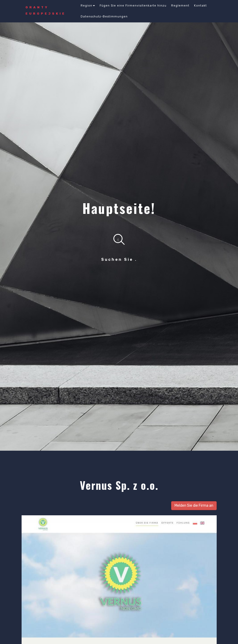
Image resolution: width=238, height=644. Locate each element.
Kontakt (200, 6)
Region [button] (88, 6)
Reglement (180, 6)
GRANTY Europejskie (46, 10)
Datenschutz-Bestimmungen (104, 17)
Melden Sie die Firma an (194, 506)
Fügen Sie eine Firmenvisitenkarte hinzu (133, 6)
